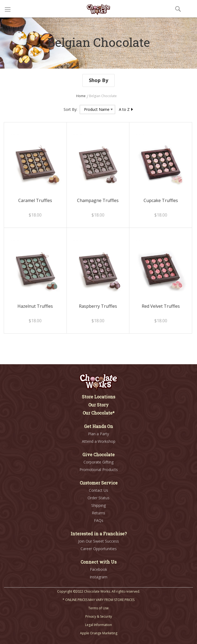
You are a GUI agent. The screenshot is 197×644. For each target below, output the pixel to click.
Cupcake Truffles (161, 200)
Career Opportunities (99, 549)
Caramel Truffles (35, 200)
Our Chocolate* (99, 413)
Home (81, 96)
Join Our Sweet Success (99, 541)
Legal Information (99, 625)
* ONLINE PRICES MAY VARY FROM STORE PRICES (99, 600)
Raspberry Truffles (98, 306)
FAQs (99, 520)
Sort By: (70, 109)
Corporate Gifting (99, 462)
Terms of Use (99, 608)
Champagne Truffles (98, 200)
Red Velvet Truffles (161, 306)
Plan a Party (99, 434)
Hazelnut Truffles (35, 306)
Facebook (99, 569)
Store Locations (99, 397)
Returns (99, 513)
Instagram (99, 577)
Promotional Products (99, 470)
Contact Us (99, 490)
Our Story (99, 405)
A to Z (126, 109)
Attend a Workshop (99, 441)
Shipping (99, 505)
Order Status (99, 498)
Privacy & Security (99, 616)
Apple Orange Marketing (99, 633)
